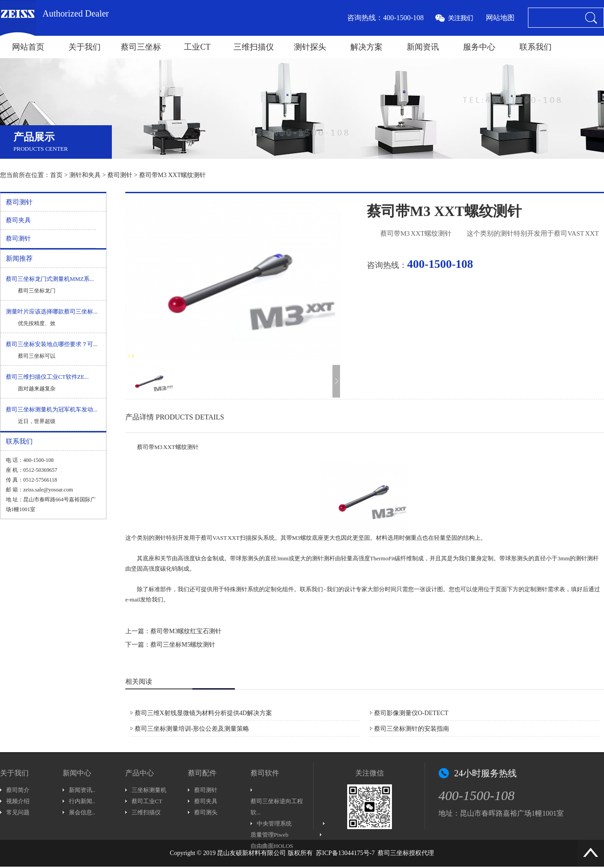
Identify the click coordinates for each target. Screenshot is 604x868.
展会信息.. (82, 812)
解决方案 (366, 47)
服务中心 (479, 47)
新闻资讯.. (82, 790)
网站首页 (28, 47)
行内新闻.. (82, 801)
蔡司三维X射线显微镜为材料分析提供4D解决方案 (203, 713)
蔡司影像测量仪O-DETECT (411, 713)
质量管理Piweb (270, 835)
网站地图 (500, 18)
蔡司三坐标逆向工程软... (277, 807)
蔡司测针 (120, 175)
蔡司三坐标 (141, 47)
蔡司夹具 (18, 220)
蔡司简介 (18, 790)
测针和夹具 (85, 175)
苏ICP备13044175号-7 (345, 853)
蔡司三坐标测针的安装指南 (412, 729)
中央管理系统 (274, 824)
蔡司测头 (206, 812)
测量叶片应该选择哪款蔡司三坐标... (52, 311)
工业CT (197, 47)
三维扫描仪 (254, 47)
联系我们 (536, 47)
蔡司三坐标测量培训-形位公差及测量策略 (192, 729)
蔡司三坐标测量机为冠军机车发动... (52, 409)
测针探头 (310, 47)
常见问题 (18, 812)
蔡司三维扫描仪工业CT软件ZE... (47, 377)
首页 (56, 175)
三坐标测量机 (149, 790)
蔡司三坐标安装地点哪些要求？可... (52, 344)
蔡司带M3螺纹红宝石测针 (186, 631)
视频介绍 (18, 801)
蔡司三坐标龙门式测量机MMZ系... (50, 279)
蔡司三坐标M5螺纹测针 (183, 645)
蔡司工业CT (147, 801)
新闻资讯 (423, 47)
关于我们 (85, 47)
